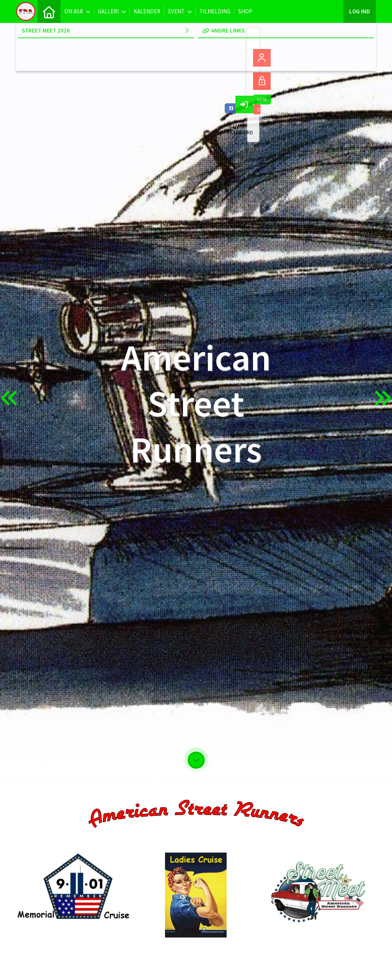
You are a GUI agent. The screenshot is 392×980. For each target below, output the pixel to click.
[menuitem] (49, 11)
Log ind (360, 11)
